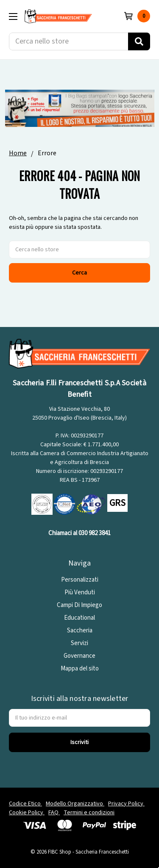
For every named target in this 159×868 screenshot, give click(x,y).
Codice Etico (25, 804)
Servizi (79, 643)
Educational (79, 618)
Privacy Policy (126, 804)
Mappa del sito (80, 669)
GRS (117, 503)
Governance (79, 656)
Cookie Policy (27, 813)
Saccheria (80, 630)
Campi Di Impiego (79, 605)
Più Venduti (80, 592)
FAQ (54, 813)
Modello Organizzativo (75, 804)
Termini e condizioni (89, 813)
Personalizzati (80, 580)
